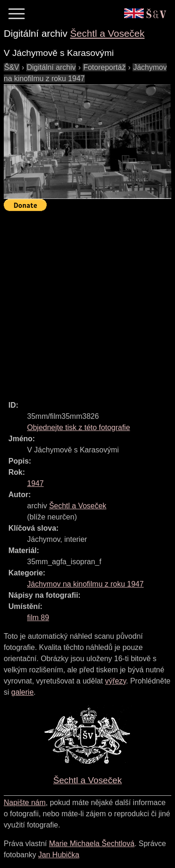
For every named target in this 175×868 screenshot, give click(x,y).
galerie (22, 692)
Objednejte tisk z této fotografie (79, 427)
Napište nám (25, 803)
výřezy (115, 681)
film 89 (38, 618)
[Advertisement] (87, 302)
